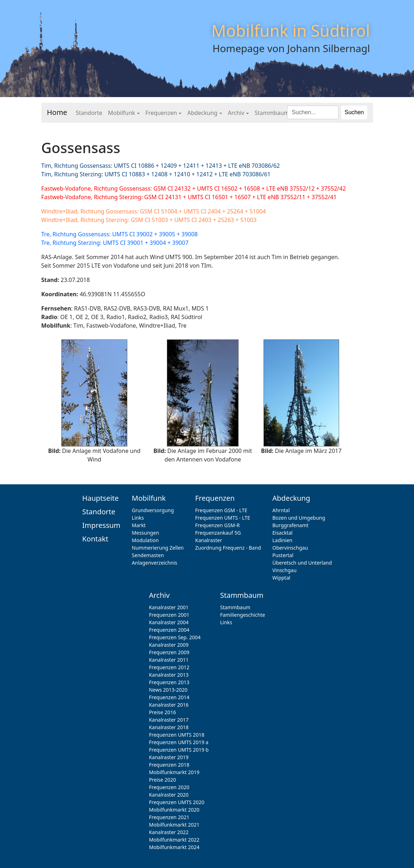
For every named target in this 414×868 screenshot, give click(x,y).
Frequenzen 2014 (169, 697)
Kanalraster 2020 (169, 795)
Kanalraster (208, 540)
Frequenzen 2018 (169, 765)
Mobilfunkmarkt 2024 (174, 847)
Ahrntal (281, 510)
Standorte (89, 113)
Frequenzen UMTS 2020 (177, 802)
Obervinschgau (290, 548)
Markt (139, 525)
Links (138, 518)
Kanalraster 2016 (169, 705)
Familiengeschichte (242, 615)
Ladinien (282, 540)
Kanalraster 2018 (169, 727)
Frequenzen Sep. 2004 (175, 637)
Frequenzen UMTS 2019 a (179, 742)
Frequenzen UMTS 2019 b (179, 750)
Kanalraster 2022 (169, 832)
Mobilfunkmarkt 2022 (174, 840)
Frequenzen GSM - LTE (221, 510)
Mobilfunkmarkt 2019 (174, 772)
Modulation (145, 540)
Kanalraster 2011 (169, 660)
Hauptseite (100, 498)
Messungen (145, 533)
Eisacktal (283, 533)
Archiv (236, 113)
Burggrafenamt (290, 525)
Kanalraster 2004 (169, 622)
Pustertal (283, 555)
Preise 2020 (163, 780)
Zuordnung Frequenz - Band (228, 548)
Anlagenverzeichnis (155, 563)
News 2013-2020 (168, 690)
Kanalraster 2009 (169, 645)
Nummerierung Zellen (158, 548)
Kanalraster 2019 (169, 757)
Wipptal (281, 578)
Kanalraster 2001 (169, 607)
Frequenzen (161, 113)
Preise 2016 (163, 712)
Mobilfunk (122, 113)
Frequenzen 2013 (169, 682)
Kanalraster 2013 (169, 675)
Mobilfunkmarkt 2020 (174, 810)
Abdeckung (202, 113)
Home (57, 112)
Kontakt (95, 539)
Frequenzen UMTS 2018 (177, 735)
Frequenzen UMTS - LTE (223, 518)
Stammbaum (272, 113)
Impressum (101, 525)
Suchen (354, 112)
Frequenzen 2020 (169, 787)
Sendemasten (148, 555)
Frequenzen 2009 (169, 652)
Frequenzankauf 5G (218, 533)
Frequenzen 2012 (169, 667)
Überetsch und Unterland (302, 563)
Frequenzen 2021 (169, 817)
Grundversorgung (153, 510)
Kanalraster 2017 (169, 720)
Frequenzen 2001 (169, 615)
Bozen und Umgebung (299, 518)
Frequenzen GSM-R (217, 525)
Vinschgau (285, 570)
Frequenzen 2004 (169, 630)
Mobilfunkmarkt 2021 (174, 825)
